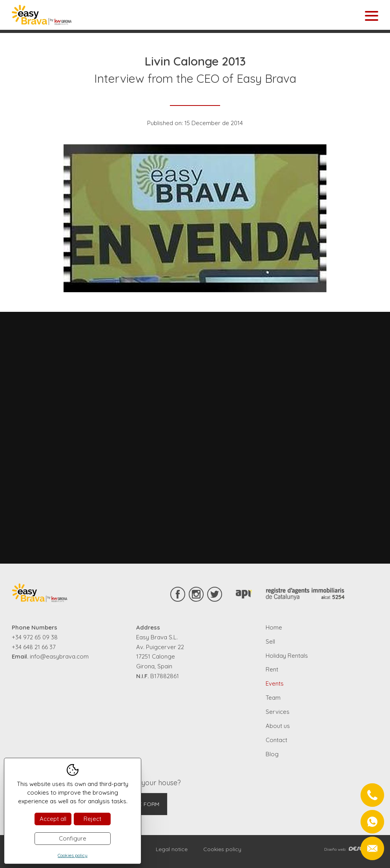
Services (278, 712)
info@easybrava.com (59, 656)
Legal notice (172, 849)
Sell (270, 641)
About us (278, 726)
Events (275, 683)
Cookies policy (222, 849)
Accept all (53, 819)
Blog (272, 754)
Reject (92, 819)
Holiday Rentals (287, 656)
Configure (73, 838)
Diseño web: (351, 849)
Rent (272, 669)
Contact (276, 740)
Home (274, 627)
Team (273, 698)
